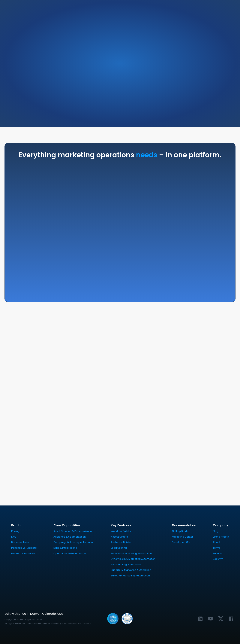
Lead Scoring (119, 548)
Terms (217, 548)
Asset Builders (119, 537)
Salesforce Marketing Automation (131, 554)
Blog (216, 531)
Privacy (217, 554)
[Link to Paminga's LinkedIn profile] (200, 619)
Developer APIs (181, 543)
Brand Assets (221, 537)
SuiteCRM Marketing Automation (130, 576)
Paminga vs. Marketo (24, 548)
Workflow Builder (121, 531)
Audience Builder (121, 543)
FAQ (14, 537)
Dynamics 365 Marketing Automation (133, 559)
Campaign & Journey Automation (74, 543)
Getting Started (181, 531)
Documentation (21, 543)
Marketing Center (183, 537)
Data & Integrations (65, 548)
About (216, 543)
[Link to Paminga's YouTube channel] (210, 619)
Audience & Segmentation (70, 537)
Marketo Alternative (23, 554)
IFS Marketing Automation (126, 565)
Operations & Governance (70, 554)
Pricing (15, 531)
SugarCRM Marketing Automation (131, 570)
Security (218, 559)
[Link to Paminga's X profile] (221, 619)
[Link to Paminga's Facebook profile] (231, 619)
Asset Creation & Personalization (73, 531)
